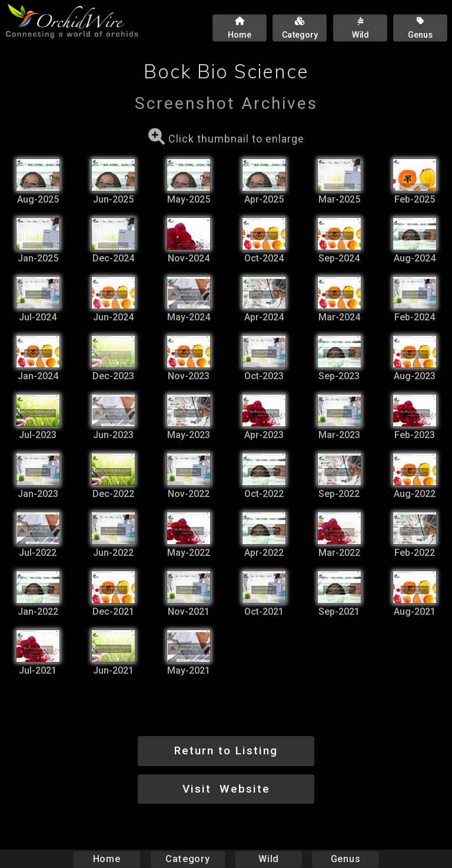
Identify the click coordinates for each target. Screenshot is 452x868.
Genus (345, 859)
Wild (268, 859)
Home (107, 859)
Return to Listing (226, 751)
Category (188, 859)
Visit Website (226, 789)
